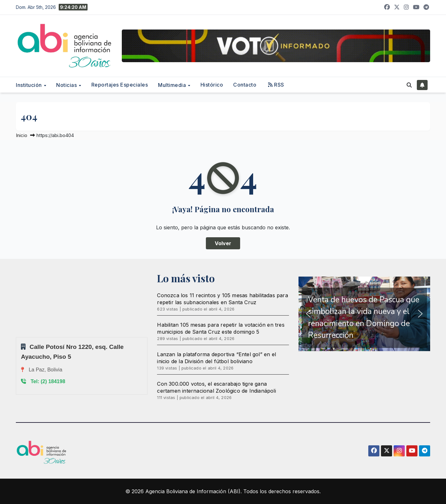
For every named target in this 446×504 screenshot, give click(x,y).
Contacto (245, 85)
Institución (30, 85)
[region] (364, 314)
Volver (223, 243)
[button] (409, 85)
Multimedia (173, 85)
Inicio (22, 135)
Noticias (67, 85)
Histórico (212, 85)
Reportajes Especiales (120, 85)
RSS (276, 85)
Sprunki (17, 337)
